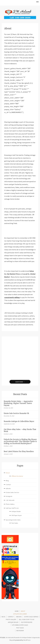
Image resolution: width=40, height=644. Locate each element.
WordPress (27, 640)
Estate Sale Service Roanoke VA (16, 413)
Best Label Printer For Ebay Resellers (19, 451)
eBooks (8, 488)
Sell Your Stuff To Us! (12, 508)
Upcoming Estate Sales (13, 520)
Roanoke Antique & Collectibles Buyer (19, 421)
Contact (8, 485)
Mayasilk (12, 640)
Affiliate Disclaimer (17, 476)
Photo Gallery (10, 504)
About (8, 473)
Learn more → (20, 382)
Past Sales (15, 523)
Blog (7, 481)
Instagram (9, 496)
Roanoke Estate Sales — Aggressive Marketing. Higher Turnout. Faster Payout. (18, 403)
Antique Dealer (16, 511)
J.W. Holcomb (10, 500)
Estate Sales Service (12, 492)
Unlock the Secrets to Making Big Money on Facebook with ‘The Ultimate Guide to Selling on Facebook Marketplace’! (20, 441)
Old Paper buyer (17, 515)
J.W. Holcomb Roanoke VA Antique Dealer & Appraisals (22, 637)
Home (17, 611)
